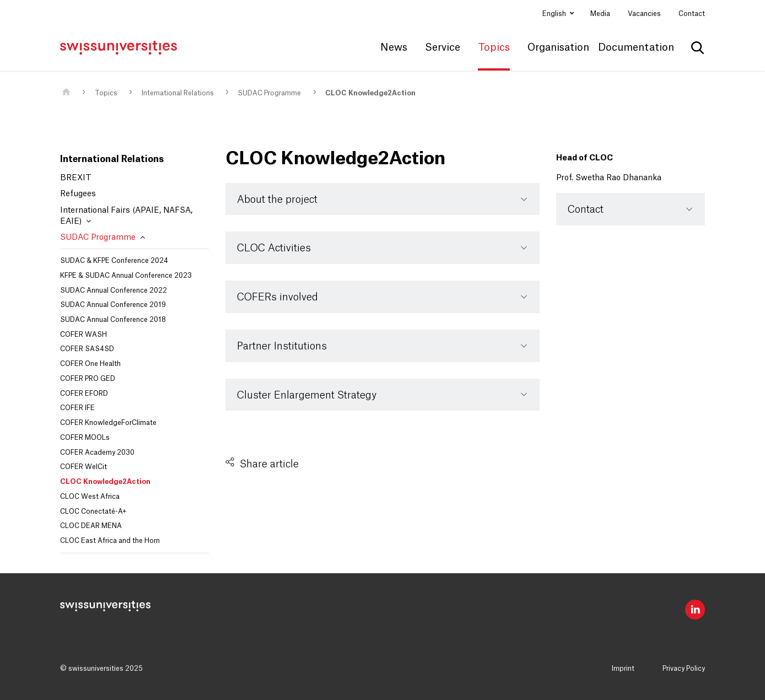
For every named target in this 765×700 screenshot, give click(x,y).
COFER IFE (77, 408)
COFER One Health (90, 364)
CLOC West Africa (90, 497)
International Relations (178, 93)
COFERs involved (278, 297)
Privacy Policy (684, 669)
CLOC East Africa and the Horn (110, 541)
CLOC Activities (274, 248)
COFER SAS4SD (87, 349)
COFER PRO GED (88, 379)
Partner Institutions (282, 346)
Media (600, 14)
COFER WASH (83, 335)
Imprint (623, 669)
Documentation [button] (636, 47)
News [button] (394, 47)
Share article (269, 464)
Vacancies (644, 14)
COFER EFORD (84, 394)
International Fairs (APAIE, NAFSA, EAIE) (126, 216)
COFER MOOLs (85, 438)
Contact (692, 14)
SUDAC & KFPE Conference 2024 (114, 261)
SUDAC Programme (269, 93)
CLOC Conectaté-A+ (93, 511)
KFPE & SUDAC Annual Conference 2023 (126, 276)
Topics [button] (494, 47)
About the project (277, 200)
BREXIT (76, 178)
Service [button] (443, 47)
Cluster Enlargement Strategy (307, 395)
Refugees (78, 194)
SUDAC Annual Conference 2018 (113, 320)
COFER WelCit (83, 467)
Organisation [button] (558, 47)
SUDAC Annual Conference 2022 (114, 290)
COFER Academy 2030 (97, 453)
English (555, 14)
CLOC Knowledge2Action (370, 93)
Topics (106, 93)
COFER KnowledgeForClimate (108, 423)
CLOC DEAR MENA (91, 526)
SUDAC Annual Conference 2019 (113, 305)
